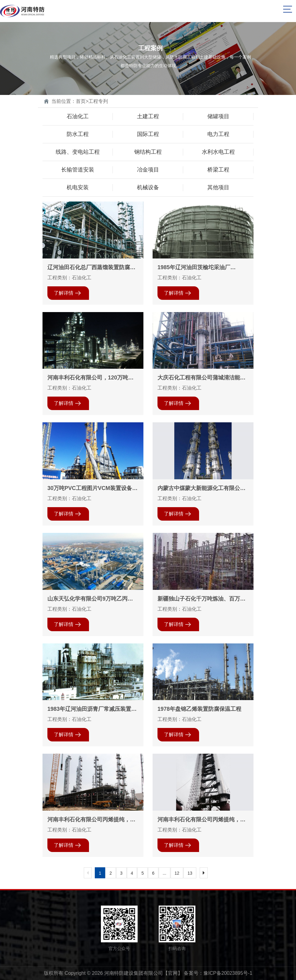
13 (190, 873)
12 (177, 873)
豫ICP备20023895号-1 (228, 973)
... (165, 873)
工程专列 (98, 101)
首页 (81, 101)
